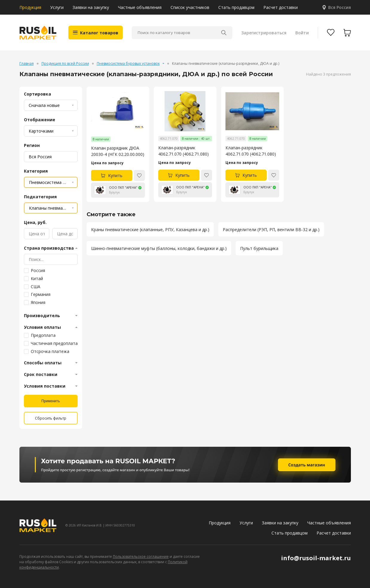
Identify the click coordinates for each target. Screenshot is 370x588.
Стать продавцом (236, 7)
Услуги (57, 7)
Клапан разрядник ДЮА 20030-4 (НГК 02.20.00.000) (118, 151)
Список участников (190, 7)
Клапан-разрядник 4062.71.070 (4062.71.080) (184, 151)
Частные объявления (140, 7)
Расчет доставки (281, 7)
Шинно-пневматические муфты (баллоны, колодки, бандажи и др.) (159, 248)
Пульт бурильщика (259, 248)
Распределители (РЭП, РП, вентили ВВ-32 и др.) (271, 229)
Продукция (30, 7)
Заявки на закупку (91, 7)
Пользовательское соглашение (141, 556)
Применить (50, 401)
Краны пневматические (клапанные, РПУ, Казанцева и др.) (150, 229)
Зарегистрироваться (264, 33)
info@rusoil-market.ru (316, 558)
